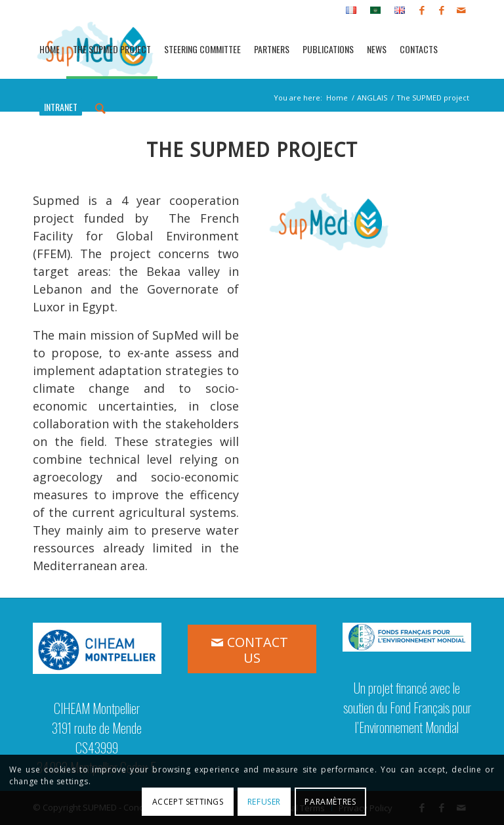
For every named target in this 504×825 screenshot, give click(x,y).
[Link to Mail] (461, 10)
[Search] (100, 107)
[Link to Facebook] (422, 10)
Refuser (264, 802)
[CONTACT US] (252, 649)
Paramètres (330, 802)
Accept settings (188, 802)
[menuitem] (351, 11)
